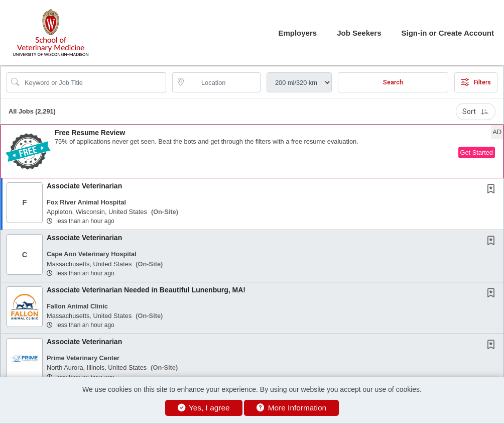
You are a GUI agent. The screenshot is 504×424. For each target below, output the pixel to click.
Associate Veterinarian (84, 186)
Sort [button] (476, 112)
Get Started (477, 152)
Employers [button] (297, 33)
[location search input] (223, 82)
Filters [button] (476, 82)
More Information (291, 408)
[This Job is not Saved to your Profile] (493, 190)
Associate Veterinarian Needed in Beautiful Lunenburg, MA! (146, 290)
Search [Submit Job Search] (393, 82)
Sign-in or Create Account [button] (448, 33)
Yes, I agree (204, 408)
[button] (252, 151)
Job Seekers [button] (359, 33)
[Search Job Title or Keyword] (93, 82)
